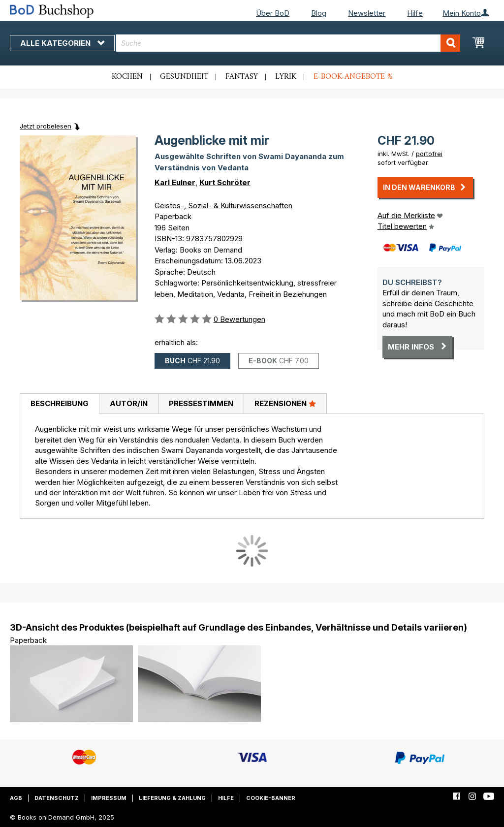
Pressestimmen (201, 403)
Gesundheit (184, 77)
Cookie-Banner (271, 798)
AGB (16, 798)
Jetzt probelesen (46, 126)
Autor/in (129, 403)
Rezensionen (285, 403)
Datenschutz (57, 798)
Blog (319, 13)
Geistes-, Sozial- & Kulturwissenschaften (223, 206)
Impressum (109, 798)
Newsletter (367, 13)
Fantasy (242, 77)
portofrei (429, 154)
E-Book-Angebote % (353, 77)
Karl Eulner (175, 182)
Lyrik (286, 77)
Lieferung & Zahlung (172, 798)
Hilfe (415, 13)
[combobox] (288, 43)
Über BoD (273, 13)
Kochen (127, 77)
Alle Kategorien (62, 43)
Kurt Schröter (225, 182)
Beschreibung (60, 403)
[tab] (59, 404)
